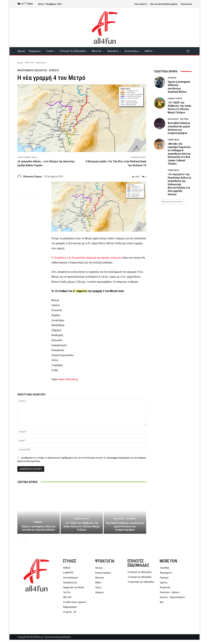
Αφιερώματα (41, 63)
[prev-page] (19, 543)
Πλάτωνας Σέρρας (32, 177)
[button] (188, 51)
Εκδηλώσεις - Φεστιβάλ (125, 523)
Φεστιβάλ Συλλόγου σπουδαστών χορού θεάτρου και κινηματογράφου (125, 531)
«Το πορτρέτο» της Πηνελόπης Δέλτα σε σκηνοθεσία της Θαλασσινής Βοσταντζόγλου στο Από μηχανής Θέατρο (179, 184)
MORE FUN (29, 63)
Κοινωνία (38, 526)
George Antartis (63, 641)
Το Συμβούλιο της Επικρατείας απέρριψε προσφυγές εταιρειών (86, 258)
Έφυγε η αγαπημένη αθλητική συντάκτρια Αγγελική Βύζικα (38, 532)
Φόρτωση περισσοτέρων (173, 202)
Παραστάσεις (173, 140)
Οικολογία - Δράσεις (46, 70)
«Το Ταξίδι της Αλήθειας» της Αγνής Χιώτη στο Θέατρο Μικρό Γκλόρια (82, 531)
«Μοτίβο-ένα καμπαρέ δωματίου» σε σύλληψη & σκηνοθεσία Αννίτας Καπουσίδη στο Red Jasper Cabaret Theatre (179, 154)
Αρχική (20, 63)
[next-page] (25, 543)
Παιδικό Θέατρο (81, 523)
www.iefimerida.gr (68, 379)
